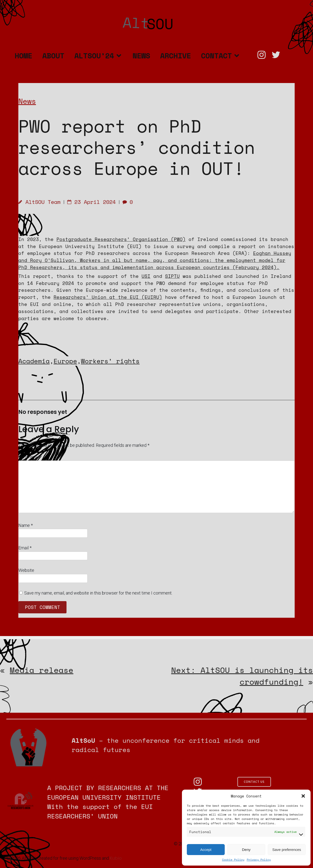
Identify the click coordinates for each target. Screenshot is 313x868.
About (53, 56)
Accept (206, 850)
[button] (303, 796)
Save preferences (287, 850)
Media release (42, 670)
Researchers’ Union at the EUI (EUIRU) (108, 297)
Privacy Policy (259, 860)
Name (26, 525)
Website (26, 570)
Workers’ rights (110, 361)
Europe (65, 361)
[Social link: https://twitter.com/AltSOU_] (278, 55)
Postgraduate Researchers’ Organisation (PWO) (121, 239)
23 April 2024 (91, 202)
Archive (176, 56)
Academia (34, 361)
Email (25, 548)
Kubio (116, 858)
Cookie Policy (233, 860)
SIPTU (172, 276)
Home (23, 56)
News (141, 56)
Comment (29, 457)
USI (146, 276)
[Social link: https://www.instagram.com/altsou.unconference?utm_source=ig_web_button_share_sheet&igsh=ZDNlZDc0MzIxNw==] (264, 55)
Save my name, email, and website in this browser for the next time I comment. (98, 593)
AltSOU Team (39, 202)
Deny (246, 850)
